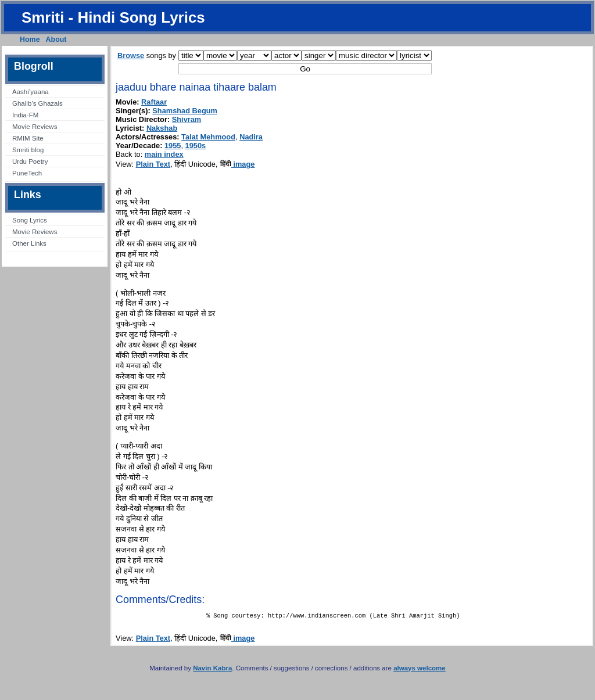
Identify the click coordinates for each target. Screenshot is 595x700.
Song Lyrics (30, 220)
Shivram (187, 119)
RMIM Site (28, 138)
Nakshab (162, 128)
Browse (131, 55)
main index (164, 154)
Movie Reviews (35, 127)
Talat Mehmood (208, 137)
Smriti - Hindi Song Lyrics (113, 17)
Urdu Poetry (30, 161)
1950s (196, 146)
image (237, 164)
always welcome (420, 670)
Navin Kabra (212, 670)
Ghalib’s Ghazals (37, 103)
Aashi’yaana (31, 92)
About (56, 40)
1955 (173, 146)
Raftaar (154, 102)
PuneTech (27, 173)
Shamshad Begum (185, 111)
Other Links (29, 243)
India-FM (25, 115)
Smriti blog (28, 150)
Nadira (251, 137)
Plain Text (153, 164)
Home (30, 40)
